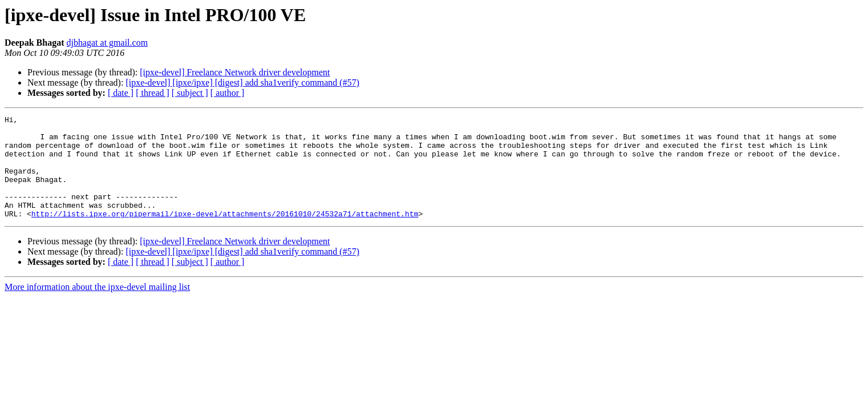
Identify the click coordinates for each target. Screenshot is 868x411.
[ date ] (121, 93)
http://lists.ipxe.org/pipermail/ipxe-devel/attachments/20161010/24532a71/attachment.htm (225, 234)
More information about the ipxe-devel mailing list (97, 307)
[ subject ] (190, 93)
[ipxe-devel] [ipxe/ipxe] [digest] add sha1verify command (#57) (242, 82)
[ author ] (228, 93)
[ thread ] (153, 93)
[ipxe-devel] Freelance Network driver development (235, 72)
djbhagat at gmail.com (107, 43)
